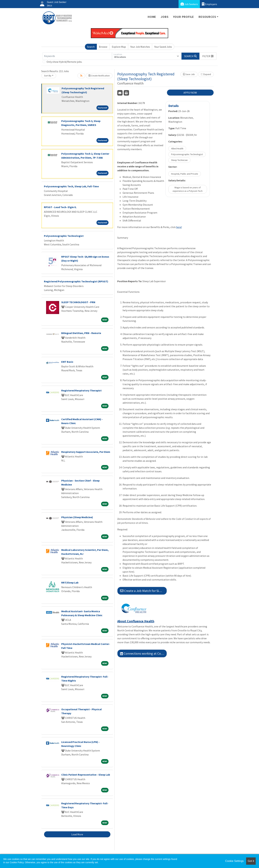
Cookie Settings (234, 861)
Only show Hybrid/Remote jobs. (64, 62)
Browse (103, 47)
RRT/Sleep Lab (70, 583)
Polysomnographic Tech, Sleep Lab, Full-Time (71, 186)
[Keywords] (77, 56)
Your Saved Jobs (163, 47)
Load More (77, 834)
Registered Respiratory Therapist (81, 390)
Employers (209, 4)
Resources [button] (207, 17)
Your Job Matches (140, 47)
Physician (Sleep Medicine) (77, 517)
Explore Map (119, 47)
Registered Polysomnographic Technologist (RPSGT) (76, 281)
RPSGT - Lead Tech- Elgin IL (60, 207)
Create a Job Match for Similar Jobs (143, 591)
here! (179, 227)
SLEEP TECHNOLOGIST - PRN (78, 302)
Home (152, 17)
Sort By (48, 76)
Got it (251, 861)
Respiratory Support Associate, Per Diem (86, 452)
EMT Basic (67, 362)
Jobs (165, 17)
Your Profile (184, 17)
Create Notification (99, 76)
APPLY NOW (190, 93)
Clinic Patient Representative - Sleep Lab (86, 775)
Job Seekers (189, 4)
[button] (208, 56)
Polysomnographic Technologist (64, 236)
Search (91, 47)
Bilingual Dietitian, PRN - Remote (81, 333)
